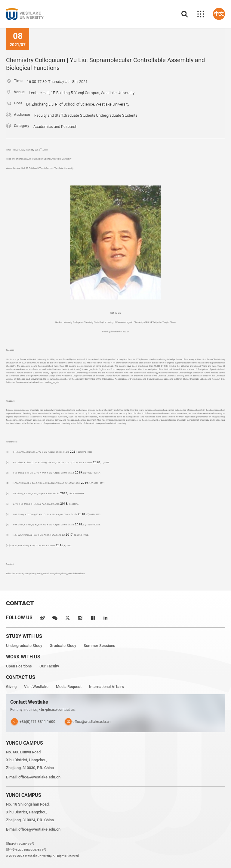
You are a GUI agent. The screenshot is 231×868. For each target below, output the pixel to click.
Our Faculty (49, 666)
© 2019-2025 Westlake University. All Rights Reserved (42, 856)
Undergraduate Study (24, 646)
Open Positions (19, 666)
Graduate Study (63, 646)
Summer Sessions (99, 646)
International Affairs (106, 687)
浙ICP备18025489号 (20, 844)
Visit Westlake (36, 687)
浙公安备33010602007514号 (26, 850)
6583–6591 (99, 483)
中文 (219, 14)
